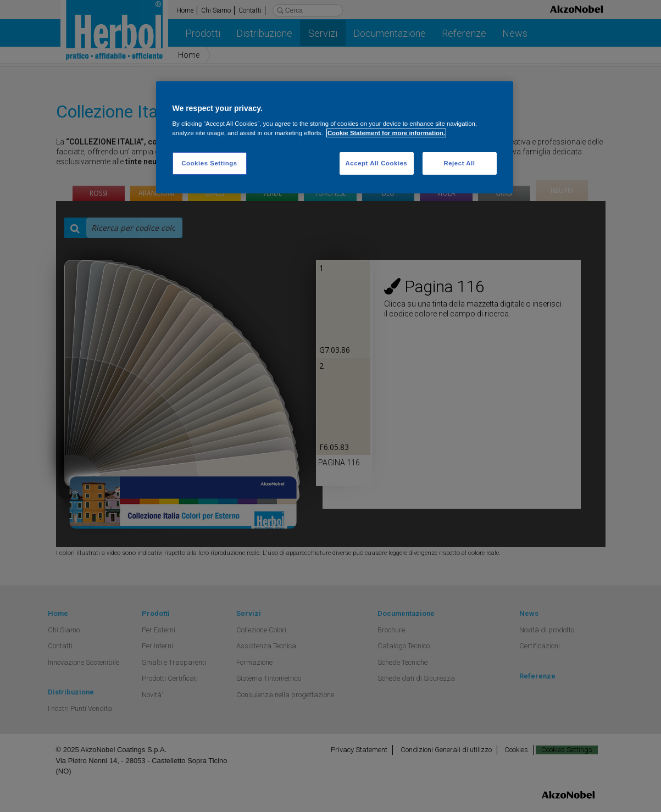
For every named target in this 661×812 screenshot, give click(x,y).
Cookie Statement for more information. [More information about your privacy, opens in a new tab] (386, 133)
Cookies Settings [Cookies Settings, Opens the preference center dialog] (209, 163)
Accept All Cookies (377, 163)
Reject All (459, 163)
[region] (335, 138)
